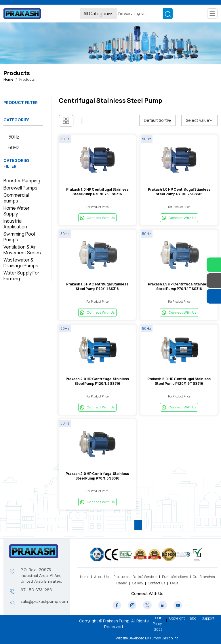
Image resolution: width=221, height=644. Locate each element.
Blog (193, 618)
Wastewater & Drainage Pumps (21, 263)
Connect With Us (97, 218)
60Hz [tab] (14, 147)
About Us (101, 577)
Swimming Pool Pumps (19, 237)
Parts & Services (145, 577)
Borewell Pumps (20, 188)
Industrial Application (15, 224)
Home (8, 79)
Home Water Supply (17, 211)
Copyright (177, 618)
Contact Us (157, 583)
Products (120, 577)
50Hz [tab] (14, 137)
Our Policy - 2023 (158, 624)
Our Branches (204, 577)
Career (122, 583)
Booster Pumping (22, 181)
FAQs (174, 583)
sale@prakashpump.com (44, 601)
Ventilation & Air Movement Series (22, 250)
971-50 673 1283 (36, 590)
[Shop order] (157, 120)
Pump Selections (175, 577)
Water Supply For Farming (21, 276)
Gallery (138, 583)
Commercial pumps (16, 198)
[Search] (140, 14)
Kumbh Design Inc (164, 638)
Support (208, 618)
